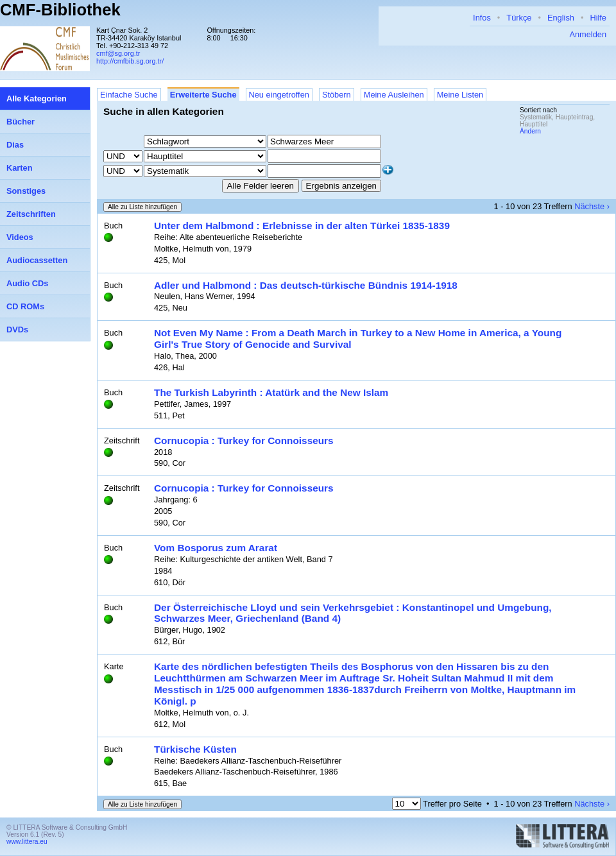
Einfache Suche (129, 95)
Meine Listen (460, 95)
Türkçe (519, 18)
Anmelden (588, 34)
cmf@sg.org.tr (118, 53)
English (561, 18)
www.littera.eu (27, 842)
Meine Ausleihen (394, 95)
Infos (482, 18)
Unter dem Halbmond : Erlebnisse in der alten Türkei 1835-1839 (302, 226)
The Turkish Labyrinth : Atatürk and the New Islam (271, 392)
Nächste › (592, 206)
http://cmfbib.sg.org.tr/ (130, 61)
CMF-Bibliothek (60, 10)
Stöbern (337, 95)
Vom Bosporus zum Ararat (216, 548)
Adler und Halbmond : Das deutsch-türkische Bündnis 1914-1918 (306, 285)
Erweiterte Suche (203, 95)
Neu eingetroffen (279, 95)
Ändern (530, 131)
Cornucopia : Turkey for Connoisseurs (244, 441)
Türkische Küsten (195, 749)
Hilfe (598, 18)
